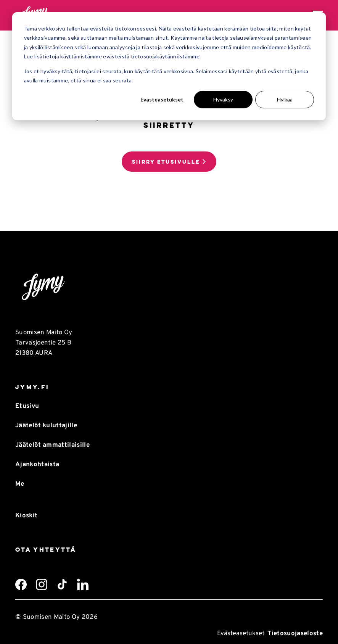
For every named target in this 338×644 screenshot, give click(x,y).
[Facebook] (21, 584)
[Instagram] (42, 584)
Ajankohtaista (37, 464)
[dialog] (169, 66)
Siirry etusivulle (166, 162)
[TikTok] (62, 584)
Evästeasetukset (162, 99)
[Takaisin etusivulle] (169, 287)
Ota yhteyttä (46, 550)
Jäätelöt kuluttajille (46, 426)
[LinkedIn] (83, 584)
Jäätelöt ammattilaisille (52, 445)
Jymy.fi (32, 387)
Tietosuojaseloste (295, 634)
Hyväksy (223, 99)
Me (20, 484)
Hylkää (285, 99)
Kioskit (26, 516)
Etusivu (27, 406)
